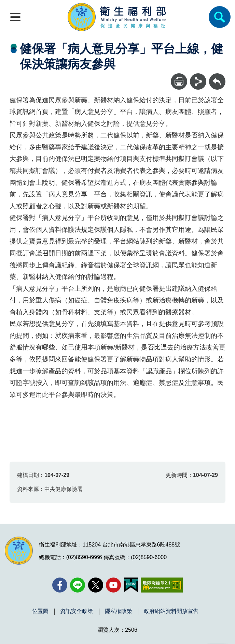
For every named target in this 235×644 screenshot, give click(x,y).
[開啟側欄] (15, 17)
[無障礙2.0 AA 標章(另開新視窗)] (162, 585)
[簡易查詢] (220, 17)
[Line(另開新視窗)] (78, 585)
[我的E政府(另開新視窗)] (131, 585)
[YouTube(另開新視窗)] (113, 585)
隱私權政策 (119, 611)
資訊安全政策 (77, 611)
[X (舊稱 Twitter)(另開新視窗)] (96, 585)
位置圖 (40, 611)
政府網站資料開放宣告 (171, 611)
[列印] (179, 81)
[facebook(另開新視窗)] (60, 585)
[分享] (198, 81)
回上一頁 (217, 77)
